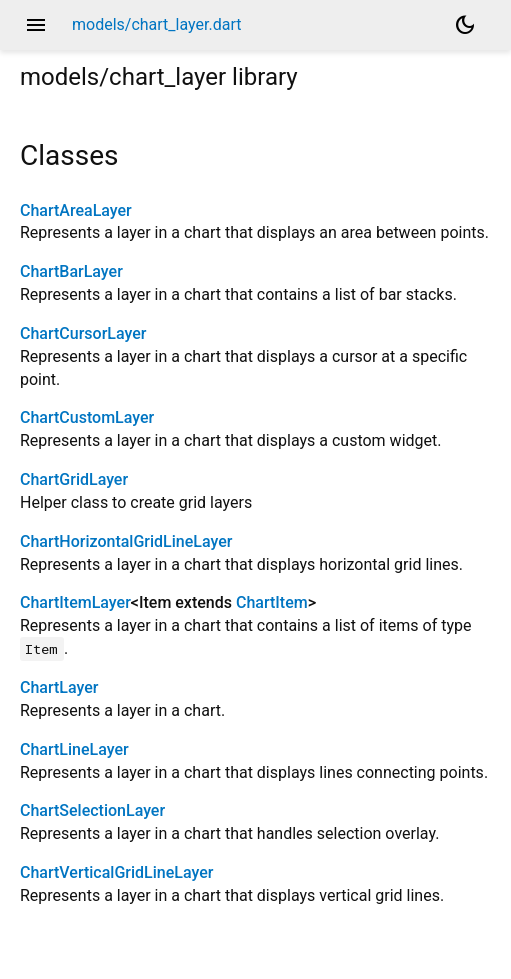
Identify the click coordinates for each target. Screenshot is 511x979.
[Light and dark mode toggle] (465, 25)
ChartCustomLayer (87, 417)
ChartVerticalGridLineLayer (116, 872)
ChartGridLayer (74, 479)
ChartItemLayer (75, 602)
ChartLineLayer (74, 749)
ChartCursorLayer (83, 333)
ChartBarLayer (71, 271)
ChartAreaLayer (76, 210)
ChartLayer (59, 687)
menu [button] (36, 25)
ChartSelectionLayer (92, 810)
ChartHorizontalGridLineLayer (126, 541)
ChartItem (272, 602)
